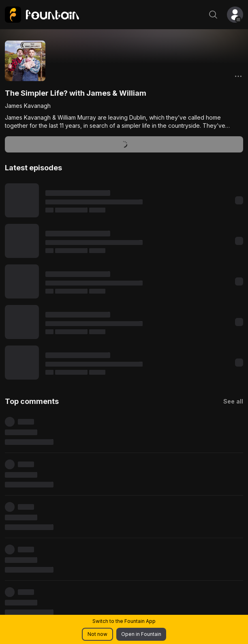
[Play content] (22, 200)
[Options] (238, 76)
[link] (42, 15)
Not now (97, 634)
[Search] (213, 15)
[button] (235, 15)
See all (233, 401)
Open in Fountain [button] (141, 634)
